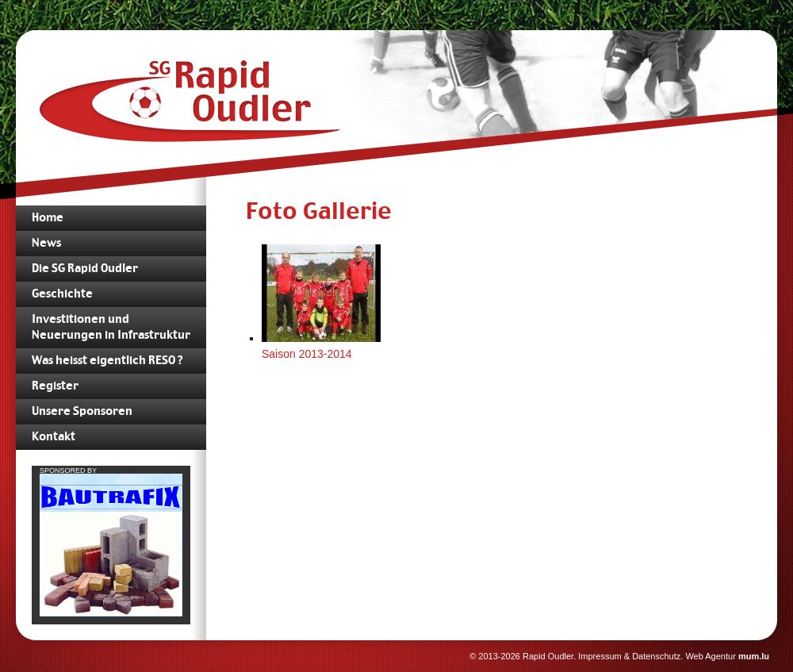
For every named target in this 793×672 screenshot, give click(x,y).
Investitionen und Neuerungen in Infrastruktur (111, 328)
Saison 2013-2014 (307, 354)
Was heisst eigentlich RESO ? (107, 361)
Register (55, 386)
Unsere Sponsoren (82, 412)
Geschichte (62, 294)
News (46, 244)
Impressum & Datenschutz (629, 656)
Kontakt (54, 437)
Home (48, 218)
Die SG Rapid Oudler (85, 269)
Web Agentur (710, 656)
